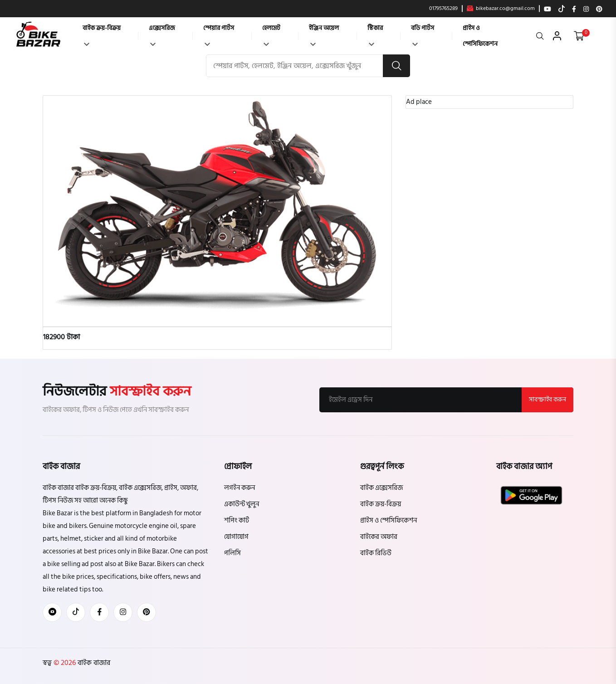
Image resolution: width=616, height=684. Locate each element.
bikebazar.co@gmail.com (501, 9)
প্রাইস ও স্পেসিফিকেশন (480, 36)
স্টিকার (375, 34)
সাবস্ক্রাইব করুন (548, 399)
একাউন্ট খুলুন (242, 504)
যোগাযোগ (236, 537)
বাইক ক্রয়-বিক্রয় (102, 34)
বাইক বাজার (93, 663)
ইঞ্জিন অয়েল (324, 34)
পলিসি (232, 553)
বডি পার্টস (423, 34)
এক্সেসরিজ (162, 34)
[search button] (396, 66)
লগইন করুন (240, 488)
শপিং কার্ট (237, 520)
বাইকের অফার (379, 537)
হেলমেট (271, 34)
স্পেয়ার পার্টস (219, 34)
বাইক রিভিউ (376, 553)
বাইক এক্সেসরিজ (381, 488)
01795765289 (443, 9)
